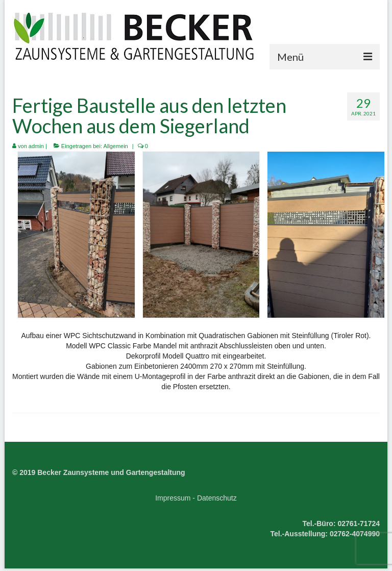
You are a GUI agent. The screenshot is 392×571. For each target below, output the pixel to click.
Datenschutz (217, 498)
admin (36, 146)
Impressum (173, 498)
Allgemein (115, 146)
